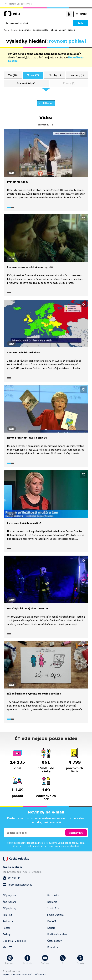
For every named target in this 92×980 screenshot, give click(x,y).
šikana (54, 30)
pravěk (71, 30)
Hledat (81, 23)
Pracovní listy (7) (27, 83)
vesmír (62, 30)
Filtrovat (48, 103)
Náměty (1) (77, 75)
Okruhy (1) (55, 75)
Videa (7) (33, 75)
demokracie (25, 30)
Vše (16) (13, 75)
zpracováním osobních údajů (63, 846)
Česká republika (41, 30)
